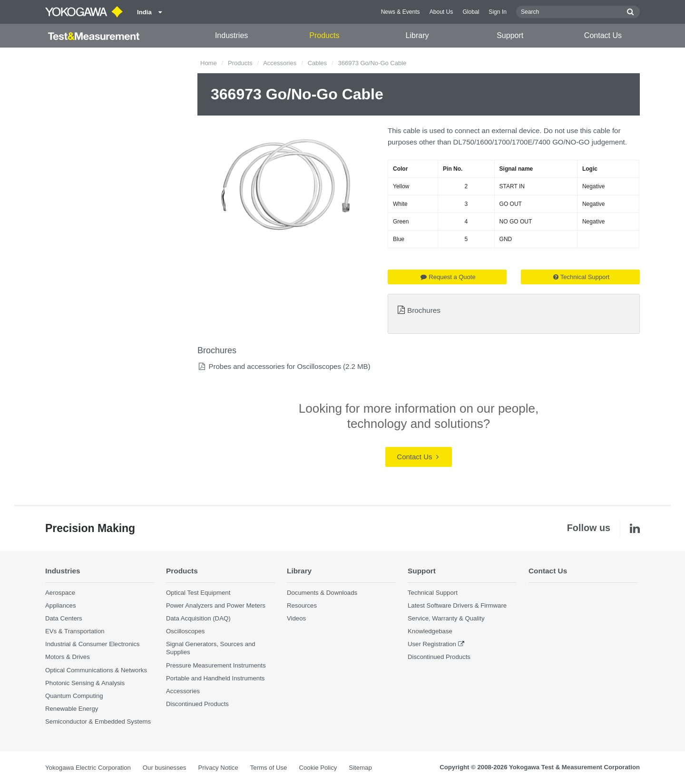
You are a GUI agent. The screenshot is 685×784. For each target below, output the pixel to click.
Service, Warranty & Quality (446, 618)
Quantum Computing (74, 696)
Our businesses (165, 768)
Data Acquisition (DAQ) (198, 618)
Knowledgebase (430, 631)
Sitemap (360, 768)
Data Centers (64, 618)
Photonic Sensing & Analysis (85, 683)
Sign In (498, 12)
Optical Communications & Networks (96, 670)
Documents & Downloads (322, 593)
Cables (317, 63)
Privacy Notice (218, 768)
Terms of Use (269, 768)
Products (324, 35)
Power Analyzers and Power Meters (216, 605)
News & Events (401, 12)
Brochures (424, 310)
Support (510, 35)
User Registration (432, 644)
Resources (302, 605)
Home (209, 63)
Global (471, 12)
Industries (231, 35)
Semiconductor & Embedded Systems (98, 721)
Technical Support (581, 277)
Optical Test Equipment (198, 593)
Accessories (280, 63)
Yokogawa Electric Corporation (88, 768)
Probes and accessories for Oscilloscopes (274, 366)
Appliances (61, 605)
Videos (296, 618)
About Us (441, 12)
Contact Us (603, 35)
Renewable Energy (72, 709)
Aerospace (60, 593)
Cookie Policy (318, 768)
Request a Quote (448, 277)
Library (417, 35)
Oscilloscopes (185, 631)
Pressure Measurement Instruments (216, 665)
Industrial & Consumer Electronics (93, 644)
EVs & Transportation (75, 631)
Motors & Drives (68, 657)
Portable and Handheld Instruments (215, 678)
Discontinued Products (197, 704)
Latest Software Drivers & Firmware (457, 605)
